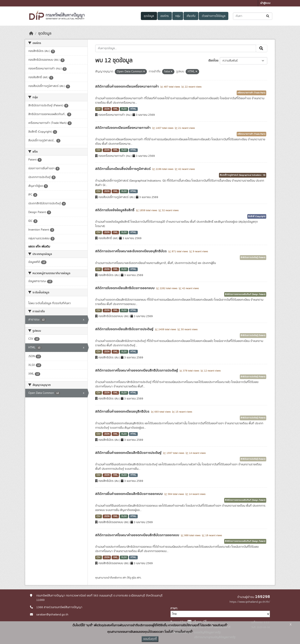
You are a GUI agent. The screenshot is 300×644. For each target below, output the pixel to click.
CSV (98, 109)
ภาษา (174, 608)
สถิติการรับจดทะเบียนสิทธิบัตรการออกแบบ (125, 288)
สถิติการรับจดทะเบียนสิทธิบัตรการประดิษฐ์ (125, 329)
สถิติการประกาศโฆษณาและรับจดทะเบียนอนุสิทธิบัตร (131, 251)
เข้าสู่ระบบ (265, 3)
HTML (133, 109)
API (124, 578)
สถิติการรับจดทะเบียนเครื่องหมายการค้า (123, 128)
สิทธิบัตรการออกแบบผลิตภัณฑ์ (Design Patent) (245, 294)
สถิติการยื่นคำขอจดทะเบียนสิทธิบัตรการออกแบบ (129, 494)
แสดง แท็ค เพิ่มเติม (39, 247)
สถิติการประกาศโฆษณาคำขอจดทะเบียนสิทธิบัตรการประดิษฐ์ (137, 370)
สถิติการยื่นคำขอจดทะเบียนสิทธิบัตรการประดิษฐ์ (129, 453)
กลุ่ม (178, 16)
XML (115, 109)
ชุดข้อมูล (149, 16)
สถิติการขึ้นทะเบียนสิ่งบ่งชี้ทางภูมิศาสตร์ (123, 169)
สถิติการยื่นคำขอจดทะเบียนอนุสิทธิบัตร (123, 412)
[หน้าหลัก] (31, 34)
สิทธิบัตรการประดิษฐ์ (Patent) (253, 257)
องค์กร (165, 16)
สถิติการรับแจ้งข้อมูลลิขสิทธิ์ (115, 210)
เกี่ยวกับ (191, 16)
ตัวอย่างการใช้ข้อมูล (214, 16)
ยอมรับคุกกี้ (150, 639)
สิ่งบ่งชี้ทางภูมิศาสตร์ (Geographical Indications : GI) (243, 175)
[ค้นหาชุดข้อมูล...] (253, 16)
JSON (107, 109)
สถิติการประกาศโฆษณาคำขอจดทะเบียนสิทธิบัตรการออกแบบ (138, 535)
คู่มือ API (136, 578)
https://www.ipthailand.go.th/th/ (250, 602)
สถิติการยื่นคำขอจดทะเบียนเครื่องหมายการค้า (127, 87)
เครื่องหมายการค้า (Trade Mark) (251, 93)
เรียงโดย (213, 61)
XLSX (124, 109)
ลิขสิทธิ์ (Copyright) (257, 216)
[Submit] (268, 16)
